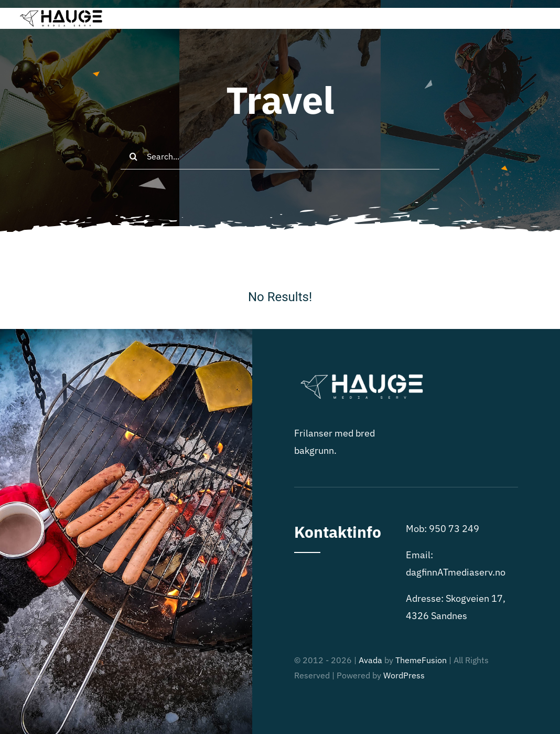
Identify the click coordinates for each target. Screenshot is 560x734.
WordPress (404, 675)
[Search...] (280, 156)
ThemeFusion (421, 660)
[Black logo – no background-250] (60, 12)
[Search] (134, 156)
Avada (370, 660)
